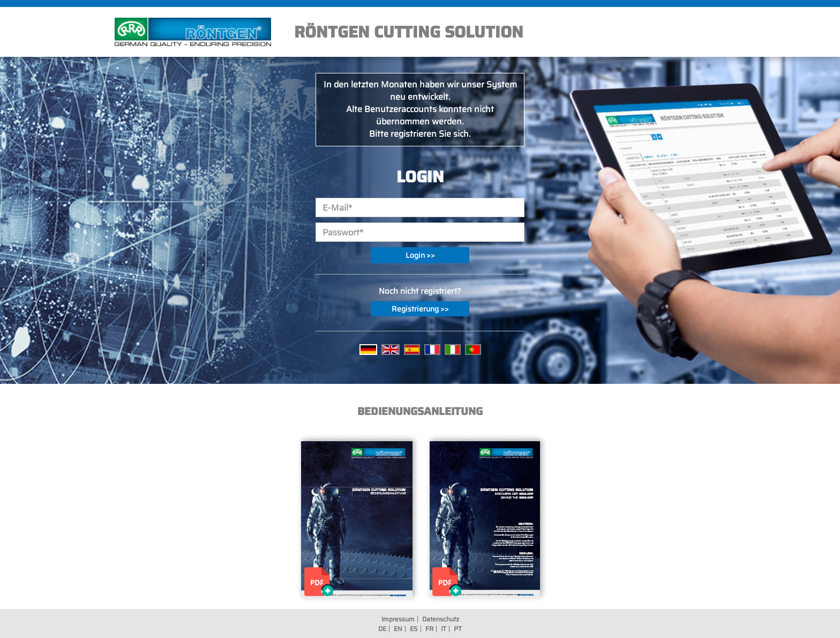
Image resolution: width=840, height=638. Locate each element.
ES (414, 629)
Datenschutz (441, 619)
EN (398, 629)
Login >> (420, 255)
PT (458, 629)
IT (444, 629)
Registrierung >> (420, 309)
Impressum (398, 619)
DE (382, 629)
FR (429, 629)
